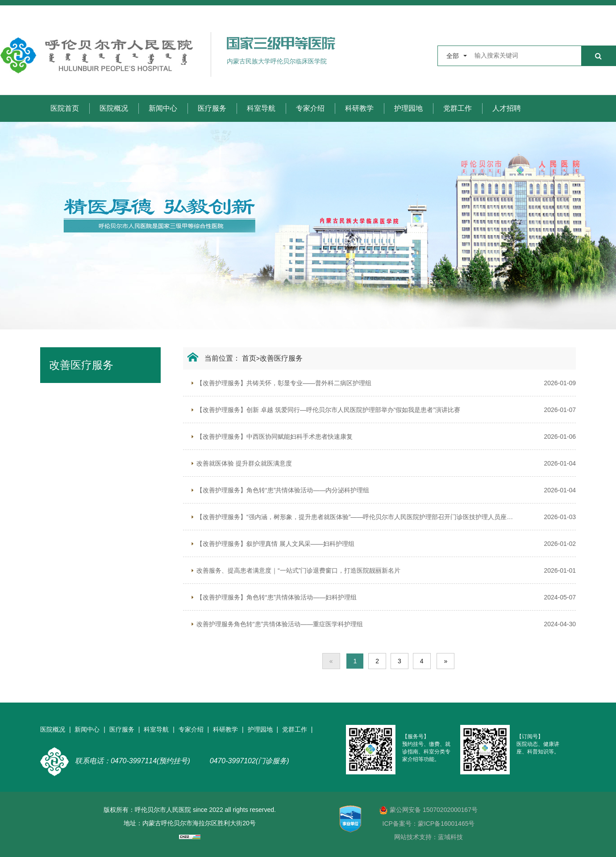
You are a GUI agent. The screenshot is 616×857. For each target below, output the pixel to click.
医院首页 (65, 108)
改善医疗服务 (281, 358)
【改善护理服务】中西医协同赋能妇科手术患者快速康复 (275, 437)
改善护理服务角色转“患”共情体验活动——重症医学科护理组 (280, 624)
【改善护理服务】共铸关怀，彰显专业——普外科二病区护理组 (284, 383)
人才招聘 (507, 108)
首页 (249, 358)
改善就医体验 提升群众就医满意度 (244, 463)
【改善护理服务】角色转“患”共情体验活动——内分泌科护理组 (283, 490)
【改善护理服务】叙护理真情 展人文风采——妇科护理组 (275, 544)
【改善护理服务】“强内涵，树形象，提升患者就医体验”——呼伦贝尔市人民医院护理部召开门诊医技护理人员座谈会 (355, 517)
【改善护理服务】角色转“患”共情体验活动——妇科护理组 (277, 597)
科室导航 (261, 108)
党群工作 (458, 108)
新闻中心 (163, 108)
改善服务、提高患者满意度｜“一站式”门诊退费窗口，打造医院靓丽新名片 (298, 570)
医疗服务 (212, 108)
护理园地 (408, 108)
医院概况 (114, 108)
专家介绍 (310, 108)
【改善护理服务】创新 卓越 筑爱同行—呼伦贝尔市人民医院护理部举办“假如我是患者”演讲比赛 (328, 410)
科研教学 (359, 108)
